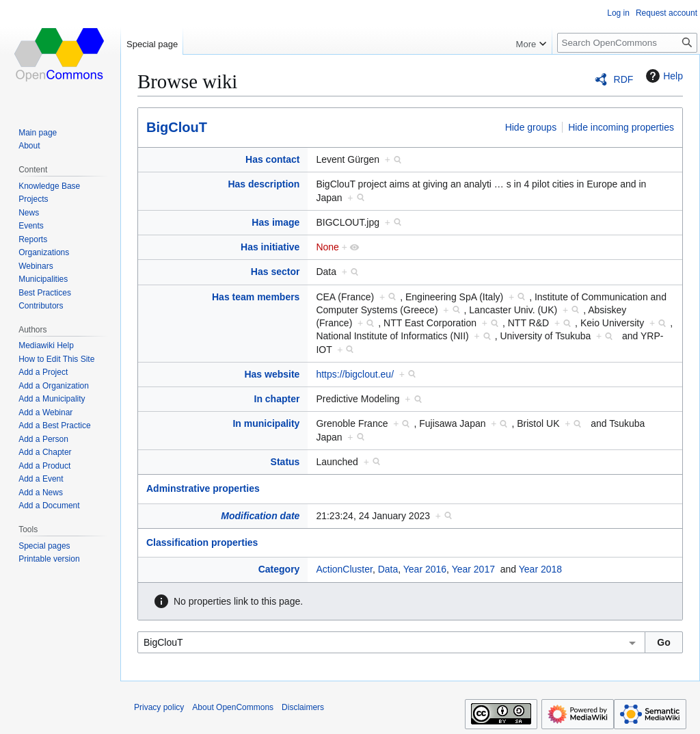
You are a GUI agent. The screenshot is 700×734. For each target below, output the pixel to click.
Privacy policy (159, 707)
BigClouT (177, 127)
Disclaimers (303, 707)
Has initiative (270, 247)
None (327, 247)
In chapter (277, 399)
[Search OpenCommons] (627, 43)
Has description (264, 184)
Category (279, 569)
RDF (624, 79)
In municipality (266, 423)
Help (663, 76)
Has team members (256, 297)
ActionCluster (344, 569)
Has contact (272, 159)
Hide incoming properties (621, 127)
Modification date (260, 516)
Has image (275, 222)
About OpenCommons (233, 707)
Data (388, 569)
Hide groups (531, 127)
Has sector (275, 272)
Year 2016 (425, 569)
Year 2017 (473, 569)
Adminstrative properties (203, 488)
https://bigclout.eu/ (355, 374)
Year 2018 (540, 569)
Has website (272, 374)
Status (285, 462)
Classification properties (202, 542)
